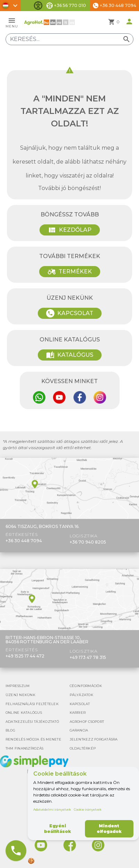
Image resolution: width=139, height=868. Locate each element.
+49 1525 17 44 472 (25, 656)
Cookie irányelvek (88, 809)
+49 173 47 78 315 (88, 657)
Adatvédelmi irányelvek (52, 809)
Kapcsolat (70, 313)
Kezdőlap (70, 230)
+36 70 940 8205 (88, 542)
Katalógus (70, 355)
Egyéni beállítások (58, 829)
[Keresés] (69, 39)
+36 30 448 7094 (24, 541)
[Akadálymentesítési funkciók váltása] (38, 6)
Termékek (70, 272)
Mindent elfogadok (109, 829)
